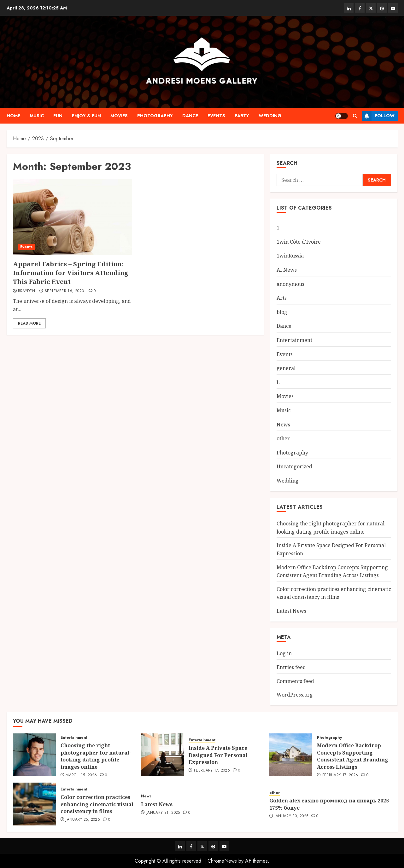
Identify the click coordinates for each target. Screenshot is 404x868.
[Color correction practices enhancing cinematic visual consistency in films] (34, 804)
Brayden (27, 291)
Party (242, 116)
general (286, 368)
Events (216, 116)
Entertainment (294, 340)
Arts (282, 298)
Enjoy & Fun (86, 116)
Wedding (270, 116)
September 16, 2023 (64, 291)
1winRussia (290, 256)
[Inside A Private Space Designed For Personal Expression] (162, 755)
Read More (29, 323)
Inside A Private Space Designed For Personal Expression (218, 755)
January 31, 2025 (163, 813)
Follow (378, 116)
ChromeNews (222, 861)
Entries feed (291, 667)
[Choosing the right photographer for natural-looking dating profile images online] (34, 755)
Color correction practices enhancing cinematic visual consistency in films (334, 593)
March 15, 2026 (81, 775)
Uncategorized (294, 466)
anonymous (290, 284)
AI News (287, 270)
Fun (58, 116)
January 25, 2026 (83, 820)
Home (13, 116)
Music (37, 116)
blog (282, 312)
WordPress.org (295, 695)
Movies (119, 116)
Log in (284, 653)
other (283, 438)
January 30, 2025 (292, 816)
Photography (155, 116)
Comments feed (295, 681)
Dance (190, 116)
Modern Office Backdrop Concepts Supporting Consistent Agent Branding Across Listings (353, 756)
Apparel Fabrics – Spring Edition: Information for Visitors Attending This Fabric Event (71, 273)
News (283, 425)
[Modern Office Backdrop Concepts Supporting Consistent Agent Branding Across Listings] (291, 755)
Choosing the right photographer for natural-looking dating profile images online (96, 756)
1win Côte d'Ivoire (299, 242)
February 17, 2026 (212, 771)
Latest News (291, 611)
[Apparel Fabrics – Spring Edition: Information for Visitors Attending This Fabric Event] (73, 217)
